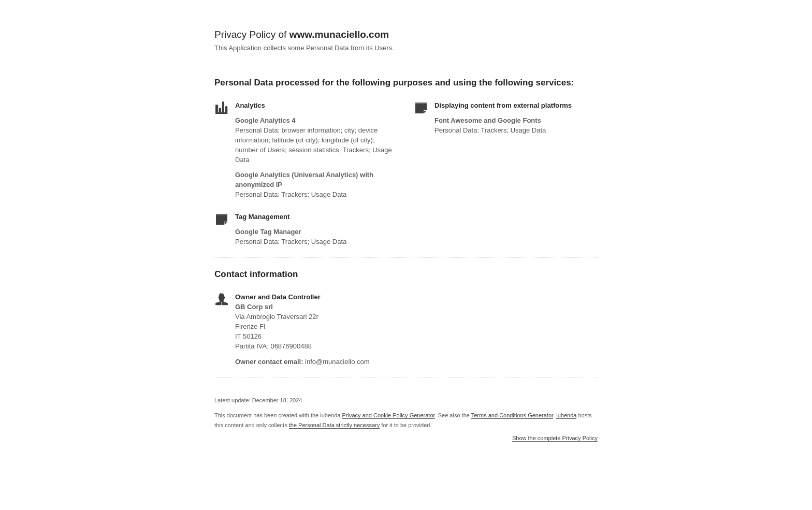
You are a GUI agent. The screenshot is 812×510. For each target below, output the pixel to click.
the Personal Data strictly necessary (334, 425)
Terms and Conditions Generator (512, 415)
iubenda (566, 415)
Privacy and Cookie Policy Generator (388, 415)
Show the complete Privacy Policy (555, 438)
